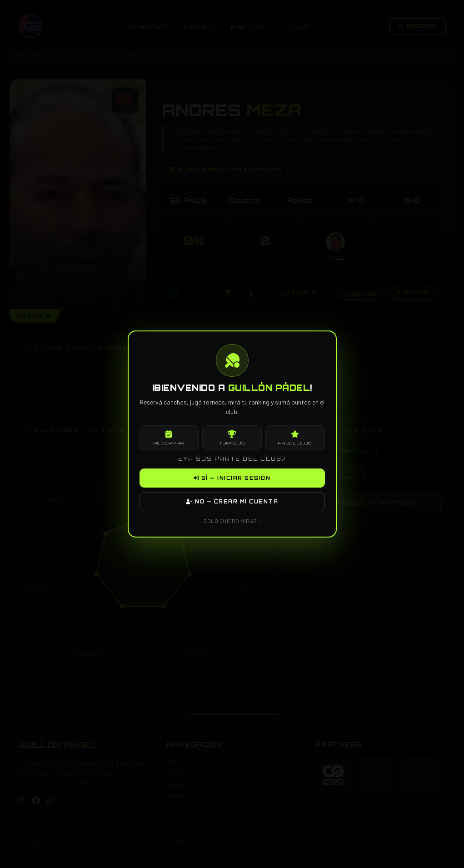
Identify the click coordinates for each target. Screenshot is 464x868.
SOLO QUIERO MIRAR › (232, 521)
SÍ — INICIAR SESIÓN (232, 478)
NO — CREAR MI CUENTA (232, 502)
